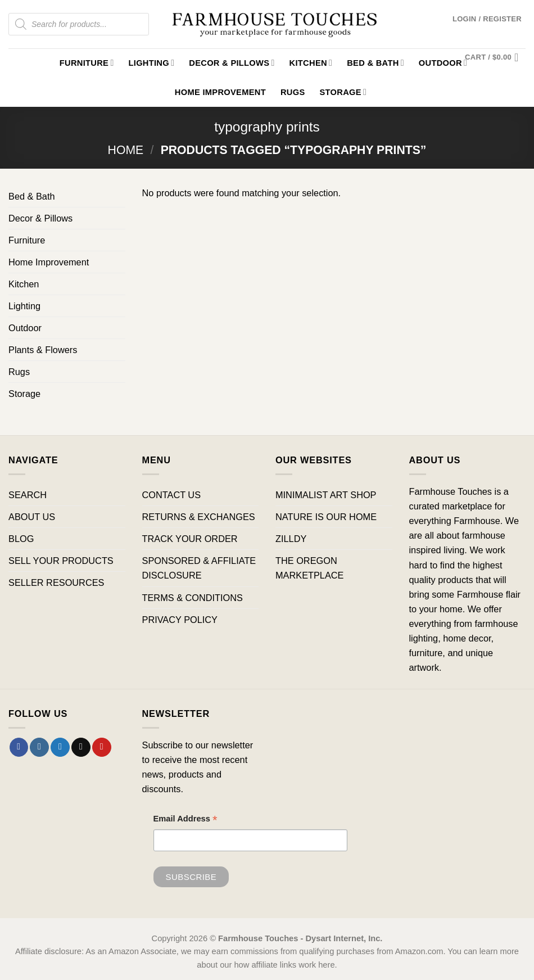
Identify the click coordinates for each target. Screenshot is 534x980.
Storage (343, 92)
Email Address (185, 820)
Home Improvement (220, 92)
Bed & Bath (375, 63)
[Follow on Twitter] (60, 747)
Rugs (293, 92)
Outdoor (25, 328)
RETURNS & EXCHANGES (199, 517)
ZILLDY (291, 539)
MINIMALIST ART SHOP (326, 495)
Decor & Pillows (232, 63)
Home (126, 150)
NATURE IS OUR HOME (326, 517)
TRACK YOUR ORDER (190, 539)
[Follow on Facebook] (19, 747)
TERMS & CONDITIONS (193, 598)
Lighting (152, 63)
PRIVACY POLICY (180, 620)
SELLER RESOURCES (56, 582)
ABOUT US (32, 517)
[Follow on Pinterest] (102, 747)
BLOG (21, 539)
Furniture (87, 63)
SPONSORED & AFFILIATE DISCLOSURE (199, 568)
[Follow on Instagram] (39, 747)
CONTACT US (172, 495)
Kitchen (311, 63)
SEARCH (28, 495)
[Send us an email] (81, 747)
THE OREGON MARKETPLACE (309, 568)
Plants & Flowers (43, 350)
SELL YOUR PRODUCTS (61, 561)
